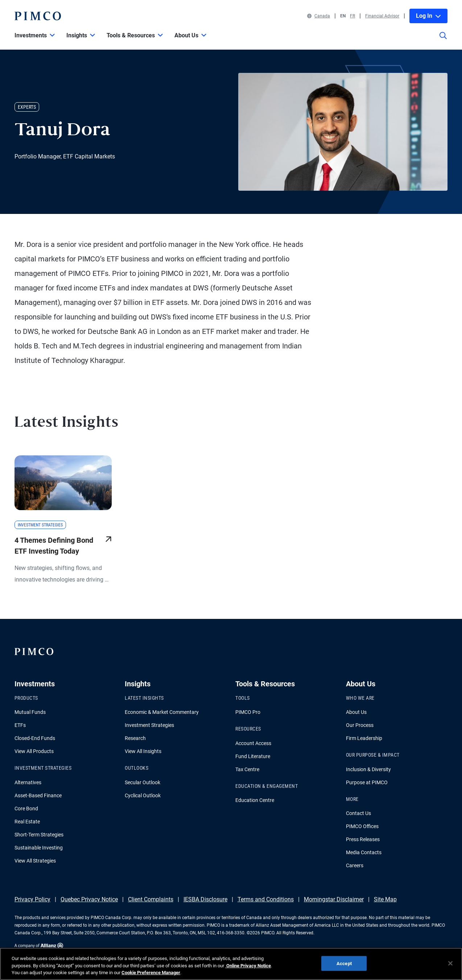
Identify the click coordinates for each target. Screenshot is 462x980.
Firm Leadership (364, 738)
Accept (344, 963)
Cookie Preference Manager (151, 973)
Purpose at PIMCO (367, 782)
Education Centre (255, 800)
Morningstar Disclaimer (334, 899)
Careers (355, 865)
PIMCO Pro (248, 712)
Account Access (253, 743)
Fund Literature (253, 756)
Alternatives (28, 782)
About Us (356, 712)
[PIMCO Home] (38, 16)
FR (352, 16)
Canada (319, 16)
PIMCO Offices (362, 826)
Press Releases (363, 839)
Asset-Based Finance (38, 795)
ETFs (20, 725)
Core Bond (26, 809)
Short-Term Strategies (39, 835)
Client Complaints (151, 899)
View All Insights (143, 751)
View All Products (34, 751)
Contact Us (358, 813)
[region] (231, 964)
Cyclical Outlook (143, 795)
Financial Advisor (382, 16)
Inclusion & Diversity (368, 769)
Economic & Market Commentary (162, 712)
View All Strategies (35, 861)
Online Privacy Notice (248, 966)
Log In (428, 16)
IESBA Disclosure (205, 899)
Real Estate (27, 822)
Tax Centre (247, 769)
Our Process (360, 725)
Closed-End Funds (35, 738)
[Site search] (443, 41)
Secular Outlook (143, 782)
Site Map (385, 899)
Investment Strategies (149, 725)
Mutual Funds (30, 712)
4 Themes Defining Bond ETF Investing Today (54, 546)
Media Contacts (364, 852)
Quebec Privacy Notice (89, 899)
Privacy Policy (32, 899)
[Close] (450, 963)
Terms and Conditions (266, 899)
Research (135, 738)
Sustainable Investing (39, 848)
